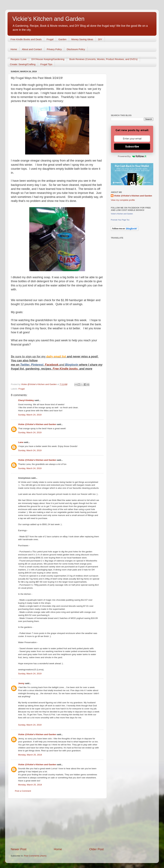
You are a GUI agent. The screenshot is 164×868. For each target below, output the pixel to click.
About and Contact (32, 49)
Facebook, (52, 365)
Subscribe (132, 147)
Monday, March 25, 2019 (30, 755)
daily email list (57, 357)
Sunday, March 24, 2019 (30, 415)
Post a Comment (23, 791)
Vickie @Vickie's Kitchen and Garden (37, 424)
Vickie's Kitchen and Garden (48, 19)
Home (14, 49)
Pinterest (37, 365)
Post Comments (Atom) (35, 856)
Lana (21, 442)
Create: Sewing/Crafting (23, 64)
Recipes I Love (18, 59)
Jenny (21, 683)
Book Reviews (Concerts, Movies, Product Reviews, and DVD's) (103, 59)
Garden (62, 39)
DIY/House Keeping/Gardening (48, 59)
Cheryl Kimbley (26, 400)
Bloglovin (72, 365)
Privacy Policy (54, 49)
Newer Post (19, 849)
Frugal (50, 39)
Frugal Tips (46, 64)
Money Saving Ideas (82, 39)
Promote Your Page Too (120, 220)
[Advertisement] (57, 823)
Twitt (23, 365)
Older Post (96, 849)
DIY (100, 39)
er (28, 365)
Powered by (132, 156)
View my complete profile (123, 200)
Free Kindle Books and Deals (26, 39)
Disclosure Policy (76, 49)
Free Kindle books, (66, 369)
